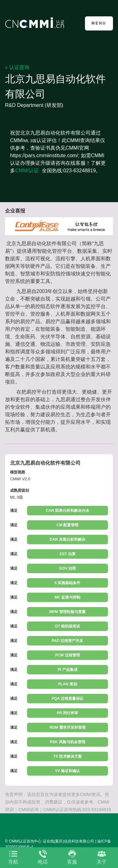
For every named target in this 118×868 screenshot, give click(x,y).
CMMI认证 (27, 171)
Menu (99, 23)
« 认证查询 (17, 67)
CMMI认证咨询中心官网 (36, 23)
